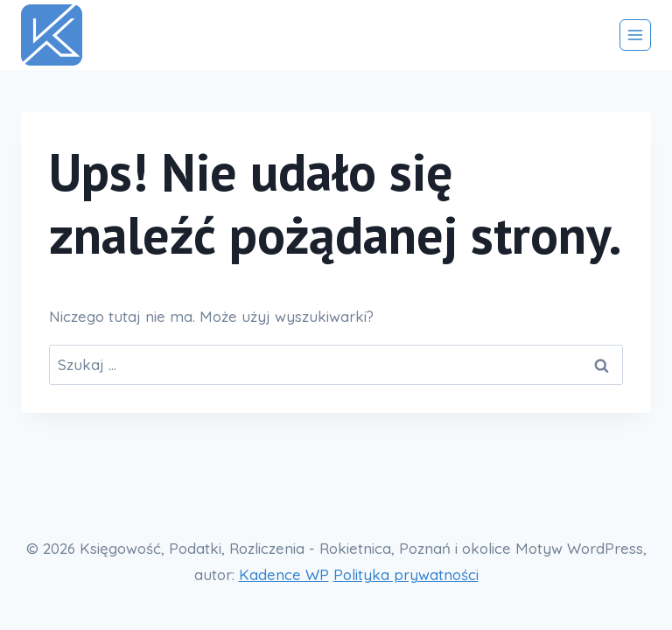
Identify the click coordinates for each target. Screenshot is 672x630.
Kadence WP (284, 574)
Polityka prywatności (406, 574)
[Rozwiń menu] (635, 35)
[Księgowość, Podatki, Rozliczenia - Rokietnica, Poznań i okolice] (59, 35)
